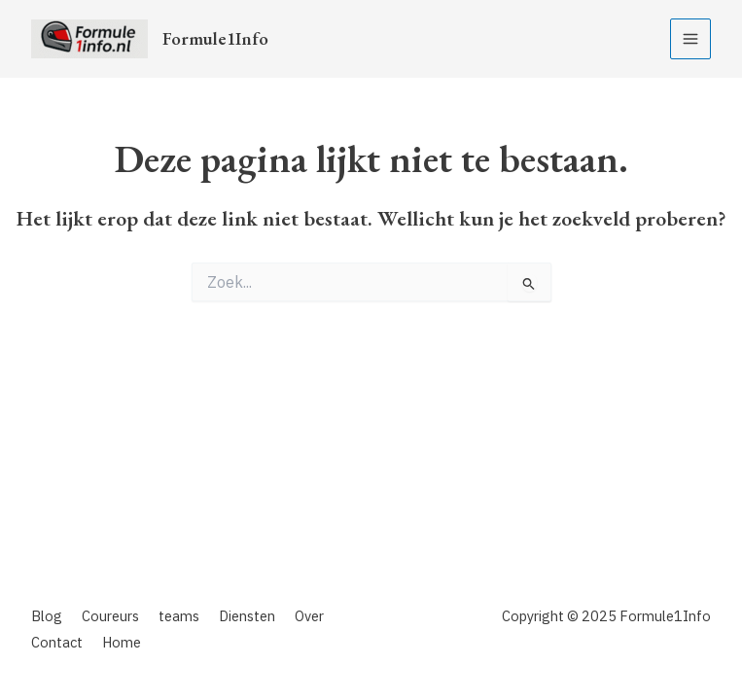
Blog (47, 616)
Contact (57, 642)
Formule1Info (215, 38)
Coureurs (110, 616)
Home (122, 642)
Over (309, 616)
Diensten (247, 616)
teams (179, 616)
